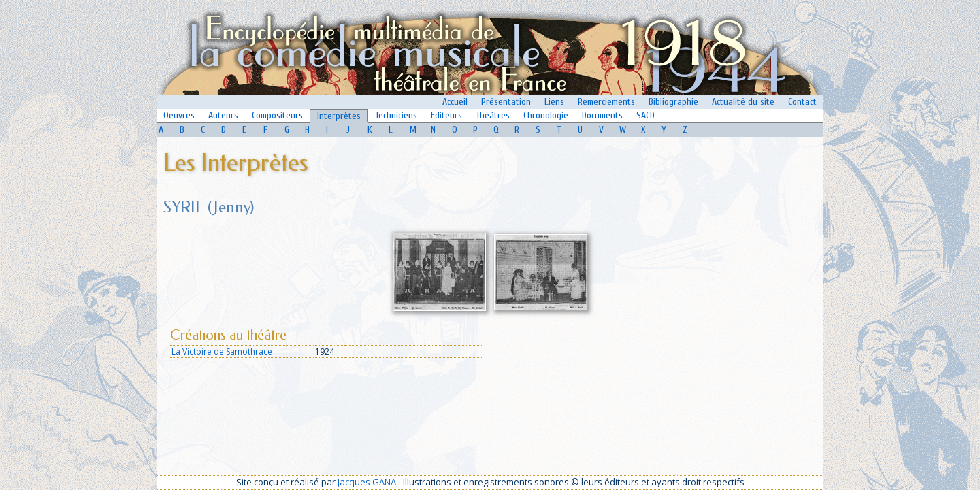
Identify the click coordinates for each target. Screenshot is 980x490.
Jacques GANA (367, 482)
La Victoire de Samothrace (222, 352)
